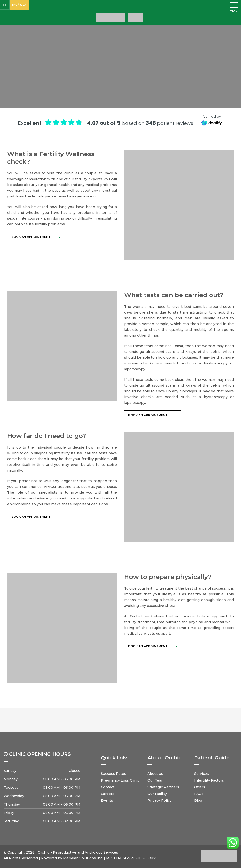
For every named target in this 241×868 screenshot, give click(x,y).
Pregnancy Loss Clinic (120, 780)
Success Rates (113, 774)
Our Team (156, 780)
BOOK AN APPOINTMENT (31, 237)
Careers (108, 794)
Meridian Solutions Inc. (83, 858)
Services (202, 774)
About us (155, 774)
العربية (23, 5)
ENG (15, 5)
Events (107, 800)
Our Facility (157, 794)
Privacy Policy (160, 800)
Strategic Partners (163, 787)
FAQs (199, 794)
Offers (200, 787)
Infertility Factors (209, 780)
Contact (108, 787)
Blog (198, 800)
